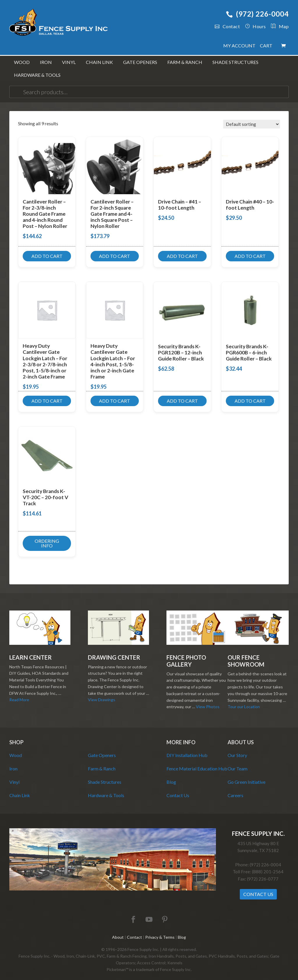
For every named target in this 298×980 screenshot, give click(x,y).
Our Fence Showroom (246, 656)
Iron (13, 764)
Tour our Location (244, 702)
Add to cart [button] (47, 252)
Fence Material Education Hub (197, 764)
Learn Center (31, 653)
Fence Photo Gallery (186, 656)
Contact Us (178, 791)
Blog (171, 777)
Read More (19, 695)
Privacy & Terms (160, 932)
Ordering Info (47, 539)
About (118, 932)
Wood (16, 750)
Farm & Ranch (102, 764)
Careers (235, 791)
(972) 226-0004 (257, 14)
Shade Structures (105, 777)
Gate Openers (102, 750)
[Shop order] (252, 120)
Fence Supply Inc (59, 23)
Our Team (237, 764)
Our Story (237, 750)
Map (277, 26)
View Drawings (102, 695)
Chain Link (20, 791)
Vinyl (14, 777)
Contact (227, 26)
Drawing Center (114, 653)
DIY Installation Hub (187, 750)
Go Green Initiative (246, 777)
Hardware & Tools (106, 791)
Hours (256, 26)
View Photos (208, 702)
